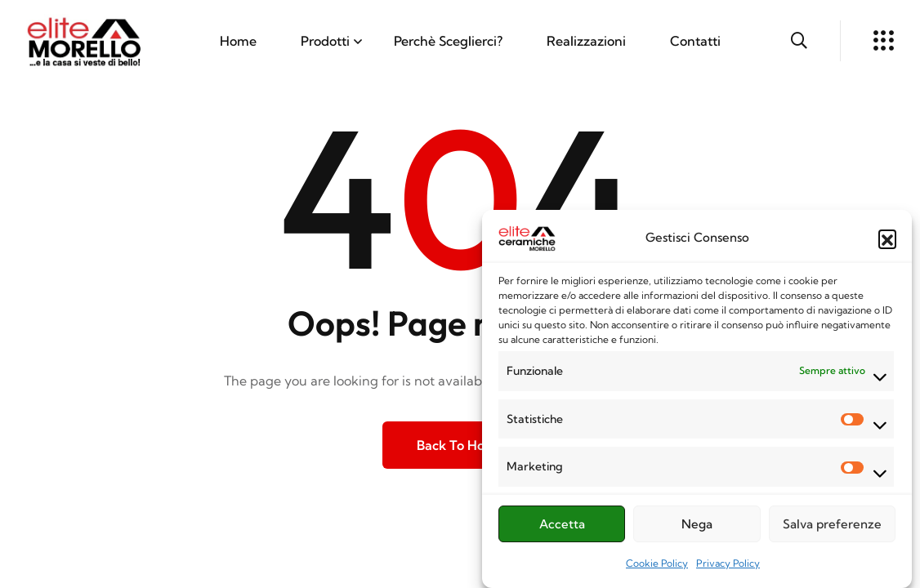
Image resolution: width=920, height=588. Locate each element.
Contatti (695, 41)
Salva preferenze (832, 526)
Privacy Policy (728, 566)
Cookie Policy (657, 566)
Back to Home (460, 445)
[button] (887, 242)
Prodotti (325, 41)
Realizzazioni (586, 41)
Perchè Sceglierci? (448, 41)
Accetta (562, 526)
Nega (697, 526)
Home (238, 41)
